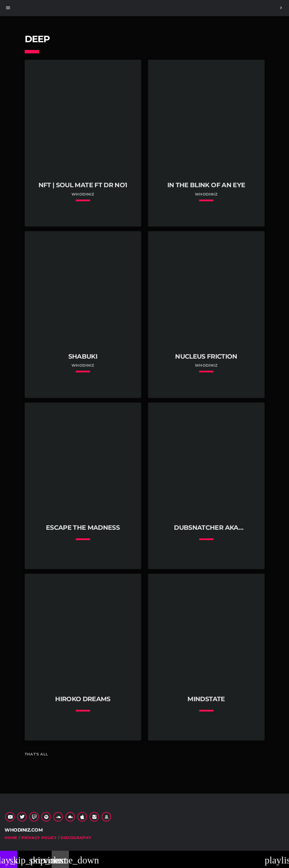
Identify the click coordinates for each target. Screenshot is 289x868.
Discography (76, 838)
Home (11, 838)
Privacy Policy (39, 838)
